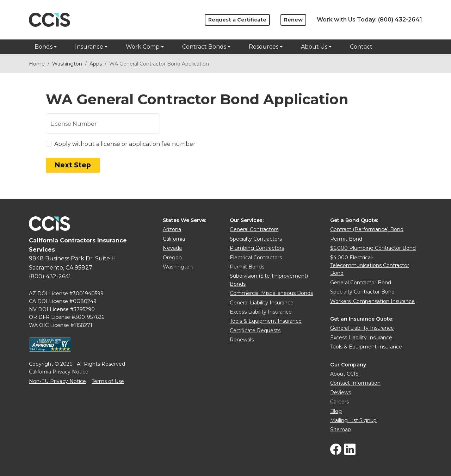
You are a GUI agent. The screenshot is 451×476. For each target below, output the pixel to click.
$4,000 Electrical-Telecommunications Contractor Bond (370, 265)
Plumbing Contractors (257, 248)
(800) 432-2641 (400, 20)
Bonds (44, 47)
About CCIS (344, 374)
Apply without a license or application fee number (125, 144)
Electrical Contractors (256, 258)
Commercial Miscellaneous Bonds (271, 293)
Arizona (172, 229)
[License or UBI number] (103, 124)
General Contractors (254, 229)
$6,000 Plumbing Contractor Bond (373, 248)
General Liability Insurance (262, 303)
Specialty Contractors (256, 239)
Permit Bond (346, 239)
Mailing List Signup (353, 420)
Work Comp (143, 47)
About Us (314, 47)
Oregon (172, 258)
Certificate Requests (255, 330)
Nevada (172, 248)
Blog (336, 411)
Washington (67, 64)
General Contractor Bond (361, 283)
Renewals (242, 340)
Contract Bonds (204, 47)
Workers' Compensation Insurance (372, 301)
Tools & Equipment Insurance (266, 321)
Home (37, 64)
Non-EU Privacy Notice (57, 381)
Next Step (73, 165)
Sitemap (341, 429)
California (174, 239)
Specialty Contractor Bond (362, 292)
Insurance (89, 47)
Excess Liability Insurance (261, 312)
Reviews (341, 392)
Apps (96, 64)
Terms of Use (108, 381)
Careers (339, 402)
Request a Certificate (237, 20)
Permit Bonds (247, 267)
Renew (293, 20)
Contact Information (355, 383)
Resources (264, 47)
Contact (361, 47)
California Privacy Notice (59, 372)
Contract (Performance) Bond (367, 229)
